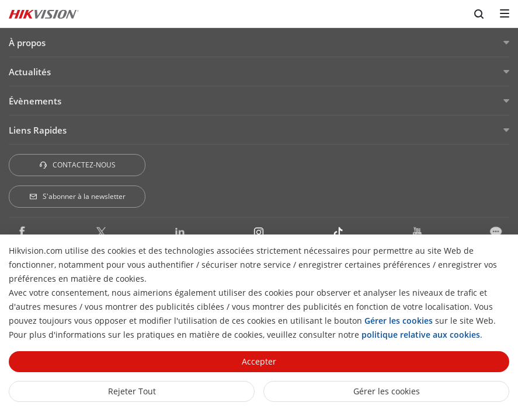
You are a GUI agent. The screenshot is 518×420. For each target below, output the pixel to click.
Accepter (259, 361)
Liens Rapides (38, 130)
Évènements (35, 101)
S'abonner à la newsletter (77, 196)
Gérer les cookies (387, 391)
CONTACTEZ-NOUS (77, 165)
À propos (27, 43)
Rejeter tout (132, 391)
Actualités (30, 72)
